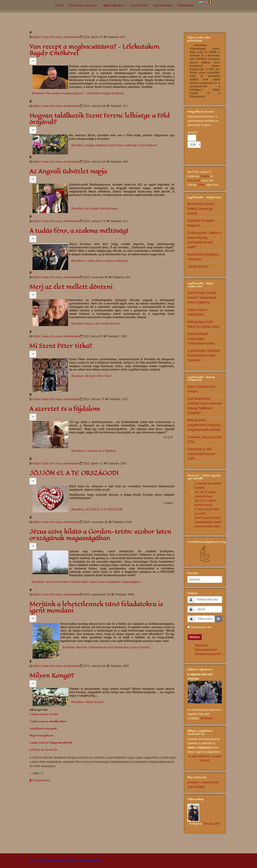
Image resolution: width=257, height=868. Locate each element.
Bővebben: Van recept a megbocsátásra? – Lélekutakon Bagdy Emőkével (78, 93)
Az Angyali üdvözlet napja (68, 171)
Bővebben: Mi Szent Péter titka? (91, 376)
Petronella (194, 180)
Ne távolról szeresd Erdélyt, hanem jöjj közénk (201, 209)
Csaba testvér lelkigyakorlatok (51, 743)
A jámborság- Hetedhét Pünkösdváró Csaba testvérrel (203, 355)
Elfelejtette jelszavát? (208, 654)
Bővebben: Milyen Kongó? (88, 702)
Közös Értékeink (139, 5)
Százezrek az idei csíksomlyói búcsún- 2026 (202, 454)
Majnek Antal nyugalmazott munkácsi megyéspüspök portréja (204, 425)
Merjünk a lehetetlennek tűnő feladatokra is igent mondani (96, 607)
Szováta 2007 (212, 824)
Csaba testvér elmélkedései (48, 721)
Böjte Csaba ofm (113, 5)
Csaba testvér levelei (44, 714)
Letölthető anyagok (43, 728)
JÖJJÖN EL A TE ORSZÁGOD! (74, 473)
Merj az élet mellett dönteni (71, 287)
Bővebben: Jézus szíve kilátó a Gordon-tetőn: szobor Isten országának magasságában (86, 582)
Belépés (195, 637)
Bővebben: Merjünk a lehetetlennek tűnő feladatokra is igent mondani (106, 647)
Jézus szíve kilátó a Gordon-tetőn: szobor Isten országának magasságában (100, 535)
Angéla (205, 176)
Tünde (201, 185)
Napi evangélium (41, 735)
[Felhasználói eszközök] (33, 61)
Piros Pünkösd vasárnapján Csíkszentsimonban (201, 339)
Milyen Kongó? (52, 676)
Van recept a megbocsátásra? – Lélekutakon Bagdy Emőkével (94, 50)
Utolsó (46, 780)
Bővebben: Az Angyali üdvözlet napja (95, 208)
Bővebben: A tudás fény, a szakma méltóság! (100, 261)
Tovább (37, 780)
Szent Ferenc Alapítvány (82, 5)
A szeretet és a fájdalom (65, 409)
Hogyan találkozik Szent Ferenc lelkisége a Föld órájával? (100, 119)
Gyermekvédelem (163, 5)
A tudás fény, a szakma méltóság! (79, 231)
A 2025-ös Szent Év (43, 750)
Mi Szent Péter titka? (61, 346)
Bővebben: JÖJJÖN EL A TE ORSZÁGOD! (97, 509)
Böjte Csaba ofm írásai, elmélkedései (57, 37)
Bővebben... (208, 718)
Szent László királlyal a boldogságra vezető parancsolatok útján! (208, 522)
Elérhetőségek (186, 5)
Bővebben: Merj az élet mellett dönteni (96, 324)
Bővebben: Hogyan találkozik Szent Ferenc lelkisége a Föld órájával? (114, 145)
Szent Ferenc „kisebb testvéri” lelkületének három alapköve (202, 298)
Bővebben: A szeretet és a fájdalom (94, 451)
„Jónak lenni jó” (198, 266)
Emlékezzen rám (201, 627)
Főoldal (59, 5)
